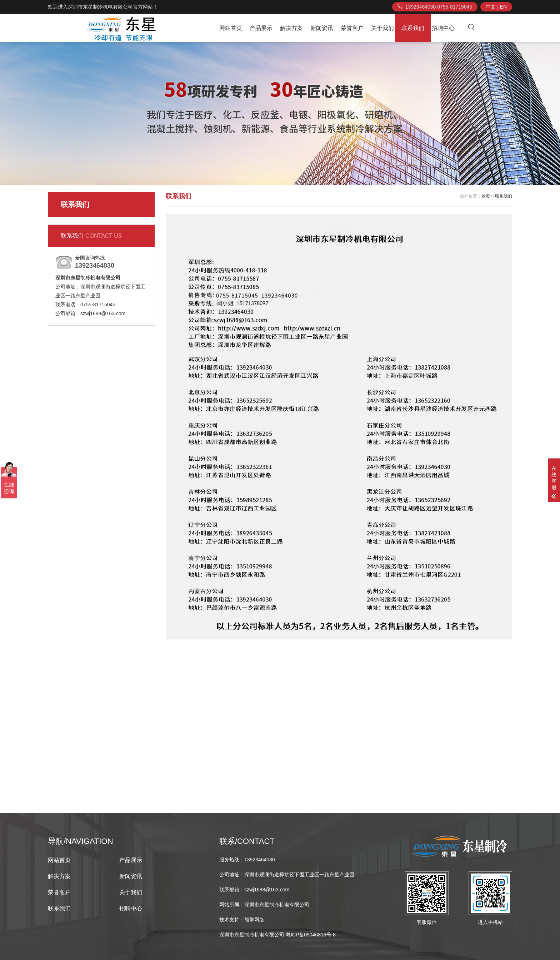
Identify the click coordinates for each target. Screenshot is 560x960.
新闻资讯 (322, 28)
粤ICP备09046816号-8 (311, 935)
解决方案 (291, 28)
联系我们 (413, 28)
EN (503, 7)
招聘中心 (443, 28)
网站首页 (231, 28)
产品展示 (261, 28)
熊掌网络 (254, 920)
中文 (491, 7)
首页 (486, 196)
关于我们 (382, 28)
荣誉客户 (352, 28)
